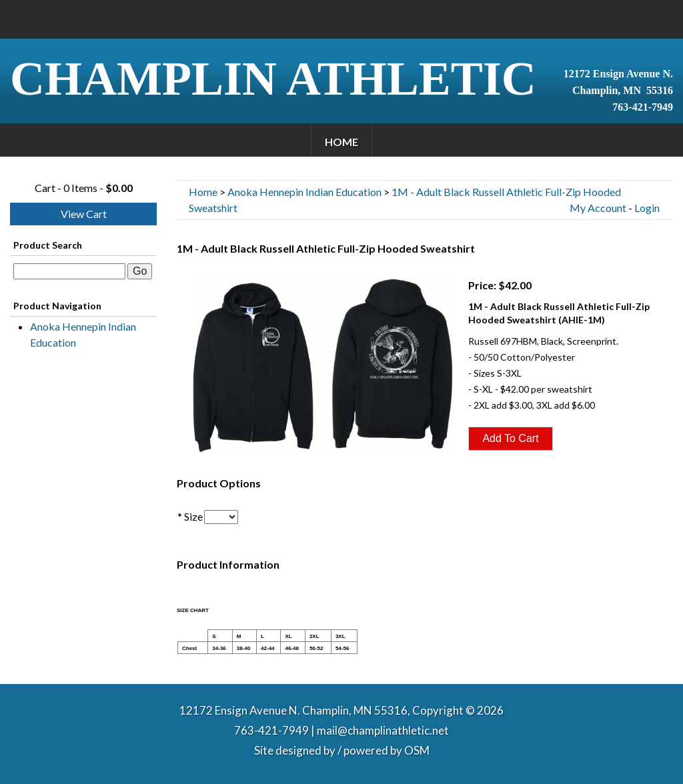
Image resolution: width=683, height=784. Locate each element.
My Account (598, 208)
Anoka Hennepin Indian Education (83, 334)
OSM (417, 750)
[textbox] (69, 271)
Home (341, 142)
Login (647, 208)
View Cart (84, 214)
